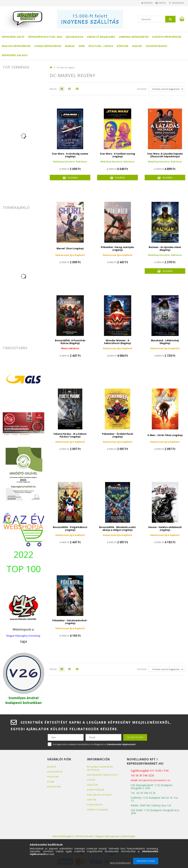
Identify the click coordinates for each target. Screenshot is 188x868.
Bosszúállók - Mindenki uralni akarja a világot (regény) (117, 528)
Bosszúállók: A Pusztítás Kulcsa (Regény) (70, 342)
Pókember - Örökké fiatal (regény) (117, 435)
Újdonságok (74, 37)
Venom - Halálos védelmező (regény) (165, 528)
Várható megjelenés (101, 37)
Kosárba (73, 177)
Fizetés (91, 780)
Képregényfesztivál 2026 (45, 37)
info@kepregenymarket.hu (154, 780)
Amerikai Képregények (134, 37)
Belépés (142, 3)
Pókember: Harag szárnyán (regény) (117, 248)
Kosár (51, 782)
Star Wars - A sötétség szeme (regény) (70, 155)
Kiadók (137, 46)
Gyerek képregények (48, 46)
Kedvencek (177, 3)
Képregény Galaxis (15, 55)
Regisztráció (55, 772)
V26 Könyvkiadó (157, 46)
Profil (159, 3)
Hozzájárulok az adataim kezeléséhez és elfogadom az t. (95, 744)
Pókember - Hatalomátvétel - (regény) (70, 622)
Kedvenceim (54, 787)
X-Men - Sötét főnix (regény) (165, 435)
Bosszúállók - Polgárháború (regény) (70, 528)
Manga (70, 46)
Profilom (53, 777)
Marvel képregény (63, 836)
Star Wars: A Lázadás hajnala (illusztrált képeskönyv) (165, 155)
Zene (82, 46)
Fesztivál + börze (101, 46)
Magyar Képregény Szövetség (23, 636)
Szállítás (93, 785)
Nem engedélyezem (120, 863)
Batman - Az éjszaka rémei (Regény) (165, 248)
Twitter (92, 800)
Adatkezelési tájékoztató (102, 775)
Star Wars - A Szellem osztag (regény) (117, 155)
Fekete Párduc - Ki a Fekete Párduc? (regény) (70, 435)
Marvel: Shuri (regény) (70, 248)
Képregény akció (13, 37)
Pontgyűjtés (95, 805)
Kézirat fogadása (97, 810)
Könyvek (123, 46)
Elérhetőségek (96, 790)
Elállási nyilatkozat (99, 795)
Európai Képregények (167, 37)
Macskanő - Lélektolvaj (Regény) (165, 342)
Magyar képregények (16, 46)
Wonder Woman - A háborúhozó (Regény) (117, 342)
